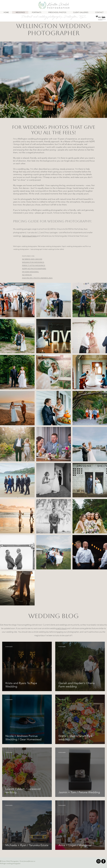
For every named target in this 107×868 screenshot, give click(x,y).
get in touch (62, 628)
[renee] (49, 115)
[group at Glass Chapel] (47, 115)
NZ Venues (27, 275)
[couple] (58, 115)
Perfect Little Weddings (34, 265)
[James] (53, 115)
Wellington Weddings (33, 262)
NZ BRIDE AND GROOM (32, 259)
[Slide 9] (63, 115)
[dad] (56, 115)
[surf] (60, 115)
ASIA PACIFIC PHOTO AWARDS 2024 (37, 278)
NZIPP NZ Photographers (34, 269)
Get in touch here (29, 236)
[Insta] (98, 861)
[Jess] (51, 115)
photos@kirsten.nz (29, 861)
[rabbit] (44, 115)
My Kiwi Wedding (30, 272)
